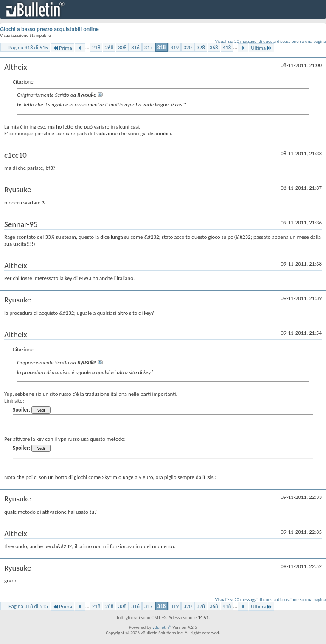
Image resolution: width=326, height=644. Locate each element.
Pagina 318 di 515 (28, 47)
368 (214, 47)
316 (135, 47)
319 (174, 47)
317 (149, 47)
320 (188, 47)
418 (227, 47)
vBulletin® (162, 627)
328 (201, 47)
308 (122, 47)
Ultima (261, 48)
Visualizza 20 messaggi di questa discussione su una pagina (271, 41)
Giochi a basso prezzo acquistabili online (49, 29)
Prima (62, 48)
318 (162, 47)
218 (96, 47)
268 (109, 47)
